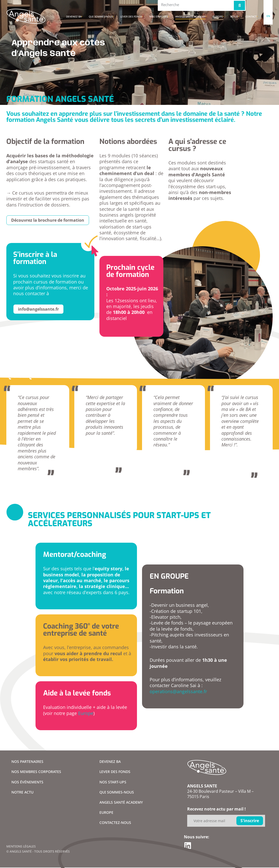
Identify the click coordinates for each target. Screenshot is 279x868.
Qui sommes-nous (101, 16)
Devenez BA (74, 16)
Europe (218, 16)
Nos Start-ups (159, 16)
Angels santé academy (190, 16)
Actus (234, 16)
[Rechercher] (239, 5)
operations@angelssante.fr (178, 691)
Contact (251, 16)
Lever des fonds (131, 16)
